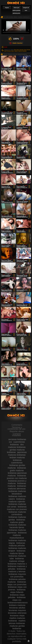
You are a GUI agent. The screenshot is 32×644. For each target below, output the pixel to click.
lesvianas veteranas (17, 613)
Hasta (29, 641)
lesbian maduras (17, 457)
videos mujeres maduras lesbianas (19, 51)
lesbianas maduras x (17, 564)
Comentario (17, 425)
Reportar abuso (17, 431)
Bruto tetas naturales (19, 50)
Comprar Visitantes (16, 435)
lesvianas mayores (17, 610)
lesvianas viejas (17, 616)
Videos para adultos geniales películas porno (16, 10)
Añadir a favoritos (17, 43)
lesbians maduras (17, 605)
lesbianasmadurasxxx (18, 603)
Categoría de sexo (26, 9)
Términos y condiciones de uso (16, 428)
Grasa (25, 50)
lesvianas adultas (17, 608)
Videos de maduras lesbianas (16, 3)
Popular (7, 8)
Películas (9, 51)
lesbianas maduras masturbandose (18, 535)
